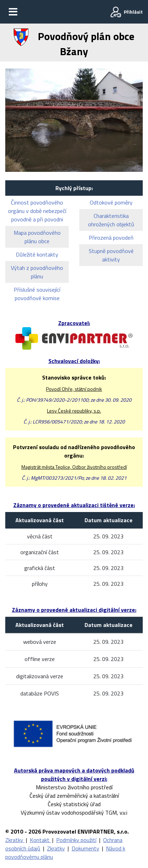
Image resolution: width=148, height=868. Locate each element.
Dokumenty (85, 848)
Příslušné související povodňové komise (37, 294)
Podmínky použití (76, 840)
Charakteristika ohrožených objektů (111, 220)
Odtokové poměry (111, 202)
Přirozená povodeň (111, 238)
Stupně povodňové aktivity (111, 255)
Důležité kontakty (37, 254)
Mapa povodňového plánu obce (37, 237)
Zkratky (15, 840)
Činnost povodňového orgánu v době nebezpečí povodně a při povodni (37, 211)
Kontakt (40, 840)
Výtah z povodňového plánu (37, 272)
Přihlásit (133, 12)
